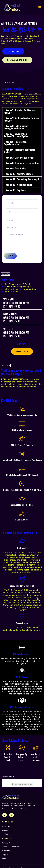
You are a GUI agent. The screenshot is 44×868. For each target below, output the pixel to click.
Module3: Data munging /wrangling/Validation (16, 127)
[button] (22, 111)
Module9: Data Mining (16, 168)
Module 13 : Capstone (16, 190)
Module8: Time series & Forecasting (22, 163)
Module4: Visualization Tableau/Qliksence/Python (16, 135)
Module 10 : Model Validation (19, 174)
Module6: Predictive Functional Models (19, 151)
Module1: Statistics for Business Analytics (20, 111)
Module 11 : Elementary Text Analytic (23, 179)
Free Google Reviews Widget (22, 784)
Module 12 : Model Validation (19, 185)
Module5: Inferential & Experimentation (15, 143)
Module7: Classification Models (20, 157)
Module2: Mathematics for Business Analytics (21, 119)
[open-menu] (40, 7)
